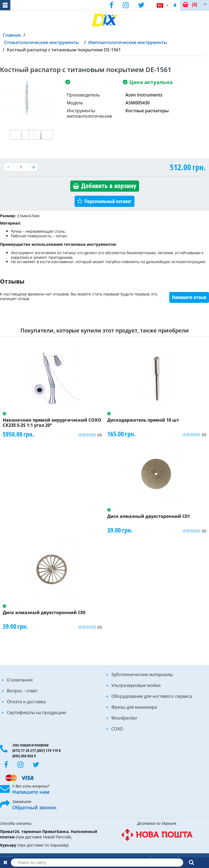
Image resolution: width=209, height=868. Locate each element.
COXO (117, 729)
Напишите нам (31, 792)
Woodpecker (124, 718)
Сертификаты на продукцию (36, 713)
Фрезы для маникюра (134, 707)
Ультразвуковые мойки (136, 685)
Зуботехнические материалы (142, 674)
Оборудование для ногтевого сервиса (152, 696)
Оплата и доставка (26, 702)
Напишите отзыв (189, 297)
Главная (12, 35)
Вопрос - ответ (22, 691)
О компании (20, 680)
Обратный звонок (34, 807)
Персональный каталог (108, 201)
